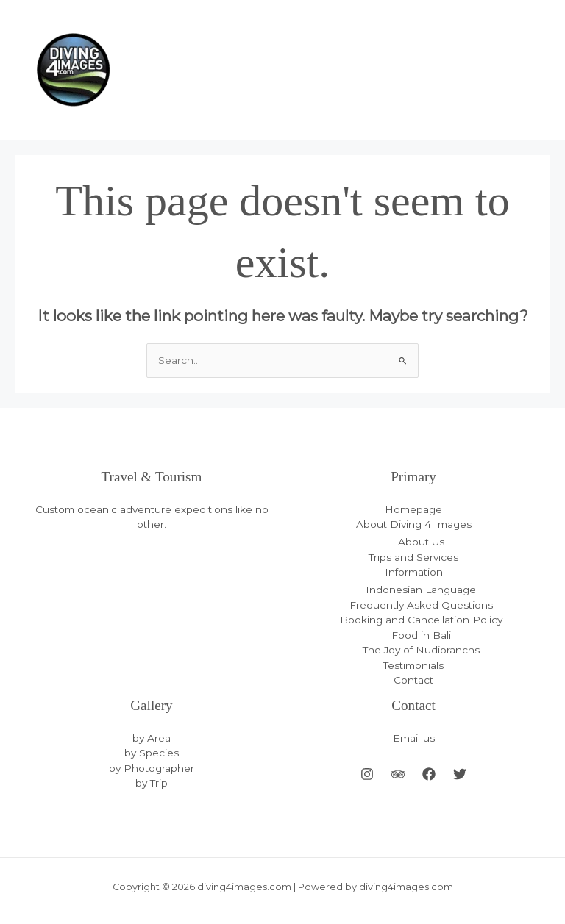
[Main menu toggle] (536, 70)
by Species (152, 753)
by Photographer (152, 768)
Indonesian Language (421, 590)
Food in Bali (421, 635)
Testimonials (413, 665)
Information (414, 572)
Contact (413, 680)
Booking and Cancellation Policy (421, 620)
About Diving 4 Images (414, 524)
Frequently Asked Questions (421, 605)
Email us (414, 738)
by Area (152, 738)
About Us (421, 542)
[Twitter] (460, 774)
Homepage (413, 509)
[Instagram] (367, 774)
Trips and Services (413, 557)
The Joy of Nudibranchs (421, 650)
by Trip (152, 783)
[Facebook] (429, 774)
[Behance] (398, 774)
